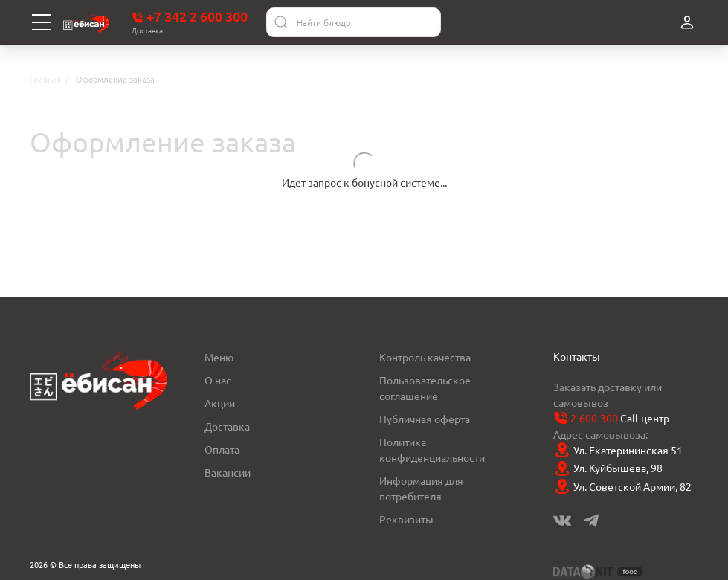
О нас (218, 380)
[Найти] (281, 22)
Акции (220, 403)
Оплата (222, 449)
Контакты (577, 356)
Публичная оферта (425, 419)
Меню (219, 357)
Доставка (227, 426)
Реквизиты (406, 519)
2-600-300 (594, 418)
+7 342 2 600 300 (190, 16)
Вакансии (228, 472)
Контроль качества (425, 357)
